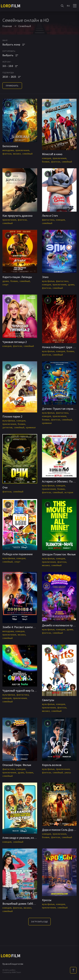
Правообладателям (13, 964)
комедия (47, 158)
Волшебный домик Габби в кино (23, 904)
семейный (27, 154)
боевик (46, 162)
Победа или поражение (18, 554)
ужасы (68, 772)
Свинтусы (48, 700)
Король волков (52, 765)
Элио (45, 277)
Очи (5, 487)
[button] (14, 66)
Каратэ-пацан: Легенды (17, 277)
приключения (22, 150)
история (69, 492)
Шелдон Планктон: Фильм (59, 554)
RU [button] (68, 6)
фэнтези (7, 154)
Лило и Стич (50, 216)
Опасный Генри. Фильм (17, 765)
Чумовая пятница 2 (15, 342)
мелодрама (8, 150)
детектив (7, 427)
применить (12, 86)
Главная (7, 26)
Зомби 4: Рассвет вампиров (20, 627)
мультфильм (48, 281)
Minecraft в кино (52, 154)
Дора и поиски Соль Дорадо (60, 830)
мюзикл (17, 154)
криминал (31, 427)
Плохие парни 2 (12, 416)
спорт (5, 285)
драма (6, 281)
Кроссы (47, 900)
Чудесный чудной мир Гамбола (22, 691)
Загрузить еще (39, 922)
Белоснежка (10, 146)
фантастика (48, 220)
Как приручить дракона (17, 216)
